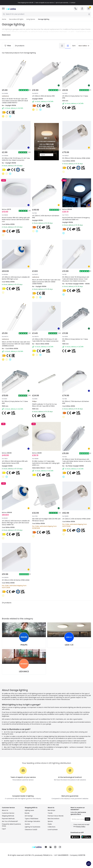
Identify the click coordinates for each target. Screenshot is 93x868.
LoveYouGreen (53, 844)
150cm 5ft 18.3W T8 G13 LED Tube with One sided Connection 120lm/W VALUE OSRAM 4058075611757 (15, 101)
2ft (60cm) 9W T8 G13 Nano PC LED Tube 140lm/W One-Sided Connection (16, 159)
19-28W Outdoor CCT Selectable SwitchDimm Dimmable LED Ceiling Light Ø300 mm (46, 462)
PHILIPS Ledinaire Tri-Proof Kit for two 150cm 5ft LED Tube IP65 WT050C (46, 399)
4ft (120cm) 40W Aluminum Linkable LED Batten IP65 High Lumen (16, 276)
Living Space (31, 19)
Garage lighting (44, 19)
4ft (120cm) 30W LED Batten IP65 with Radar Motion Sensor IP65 (15, 461)
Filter (8, 46)
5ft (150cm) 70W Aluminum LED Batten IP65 (74, 399)
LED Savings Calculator (32, 836)
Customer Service (8, 828)
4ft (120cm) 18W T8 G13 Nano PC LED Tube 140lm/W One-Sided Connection (46, 338)
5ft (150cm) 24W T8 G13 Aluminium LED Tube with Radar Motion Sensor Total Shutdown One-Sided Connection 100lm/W (76, 278)
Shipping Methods (8, 831)
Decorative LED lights (16, 19)
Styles (50, 839)
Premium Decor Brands (56, 831)
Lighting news (29, 825)
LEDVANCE (24, 686)
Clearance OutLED (31, 844)
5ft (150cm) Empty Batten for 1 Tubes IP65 (74, 337)
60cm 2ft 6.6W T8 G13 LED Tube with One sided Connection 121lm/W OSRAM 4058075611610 (46, 277)
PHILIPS (24, 660)
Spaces (50, 836)
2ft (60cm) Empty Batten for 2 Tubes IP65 (75, 97)
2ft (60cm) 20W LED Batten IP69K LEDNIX (15, 584)
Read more (6, 35)
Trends (50, 828)
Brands (27, 828)
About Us (5, 825)
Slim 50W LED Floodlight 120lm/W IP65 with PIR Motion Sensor (45, 523)
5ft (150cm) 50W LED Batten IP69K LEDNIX (76, 152)
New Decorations (53, 833)
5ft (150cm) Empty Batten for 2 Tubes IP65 (14, 399)
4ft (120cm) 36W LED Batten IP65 (43, 96)
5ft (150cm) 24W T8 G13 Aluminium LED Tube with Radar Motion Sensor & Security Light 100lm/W (77, 462)
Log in (4, 843)
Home (4, 19)
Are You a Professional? (10, 836)
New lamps (51, 825)
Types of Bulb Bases (32, 833)
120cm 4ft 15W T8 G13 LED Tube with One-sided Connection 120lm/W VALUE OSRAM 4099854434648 (16, 338)
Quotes (27, 839)
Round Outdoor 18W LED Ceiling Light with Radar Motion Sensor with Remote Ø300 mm (16, 215)
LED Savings (29, 831)
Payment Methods (8, 833)
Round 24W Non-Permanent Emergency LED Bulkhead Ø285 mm (76, 214)
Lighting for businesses (32, 842)
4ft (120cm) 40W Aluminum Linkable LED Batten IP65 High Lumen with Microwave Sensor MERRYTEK (16, 524)
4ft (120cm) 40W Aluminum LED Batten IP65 (44, 214)
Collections (52, 842)
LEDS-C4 (69, 660)
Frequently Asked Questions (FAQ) (11, 840)
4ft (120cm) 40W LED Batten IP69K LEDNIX (76, 523)
